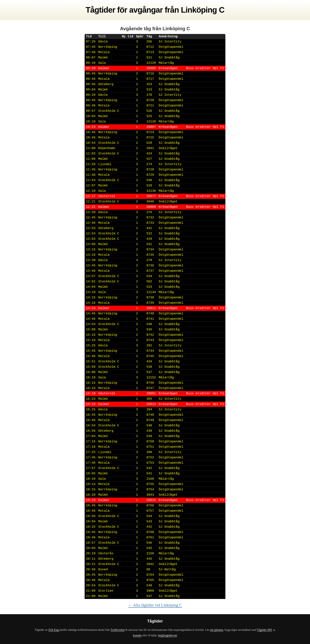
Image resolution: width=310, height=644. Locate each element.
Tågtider (100, 10)
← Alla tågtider (155, 605)
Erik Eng (54, 630)
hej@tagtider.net (168, 635)
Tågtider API (264, 630)
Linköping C (203, 10)
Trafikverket (118, 630)
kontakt (137, 635)
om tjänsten (217, 630)
